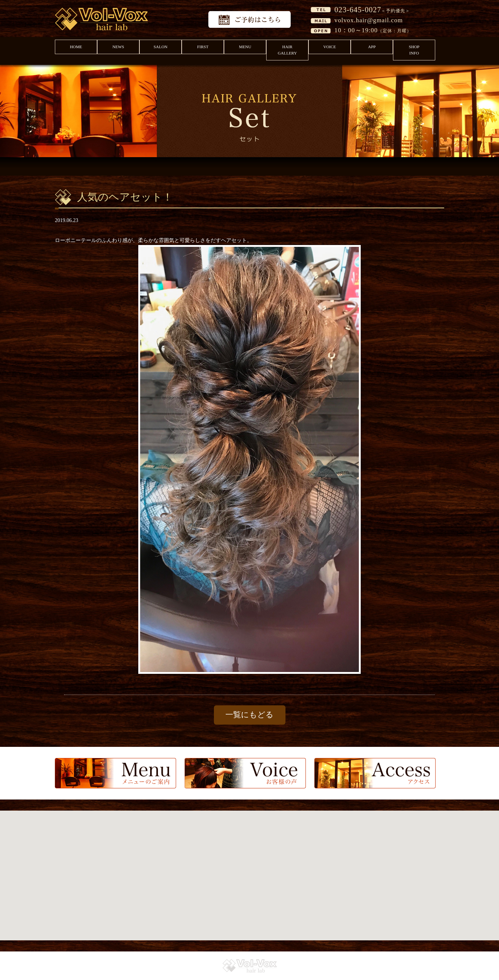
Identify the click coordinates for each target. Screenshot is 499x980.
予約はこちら (249, 19)
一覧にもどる (249, 715)
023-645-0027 (358, 10)
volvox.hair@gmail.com (369, 20)
